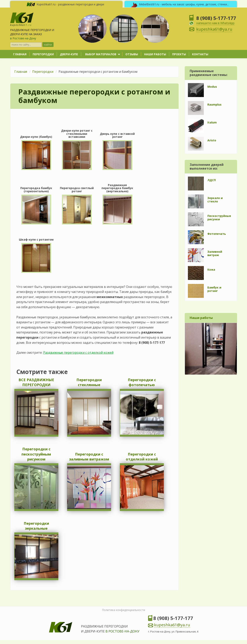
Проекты (179, 54)
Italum (212, 122)
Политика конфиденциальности (123, 610)
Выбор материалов (101, 54)
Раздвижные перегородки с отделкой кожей (78, 353)
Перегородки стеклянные (89, 382)
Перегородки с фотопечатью (142, 382)
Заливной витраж (215, 253)
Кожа (211, 270)
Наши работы (155, 54)
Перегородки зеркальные (36, 526)
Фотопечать (217, 234)
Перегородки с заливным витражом (89, 457)
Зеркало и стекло (215, 200)
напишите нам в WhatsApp (215, 23)
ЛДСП (212, 180)
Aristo (212, 140)
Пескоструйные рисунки (219, 218)
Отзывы (132, 54)
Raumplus (214, 104)
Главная (20, 54)
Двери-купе (69, 54)
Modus (212, 87)
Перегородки (43, 54)
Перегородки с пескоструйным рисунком (36, 454)
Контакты (200, 54)
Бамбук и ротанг (214, 289)
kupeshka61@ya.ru (172, 625)
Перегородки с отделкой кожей (142, 457)
